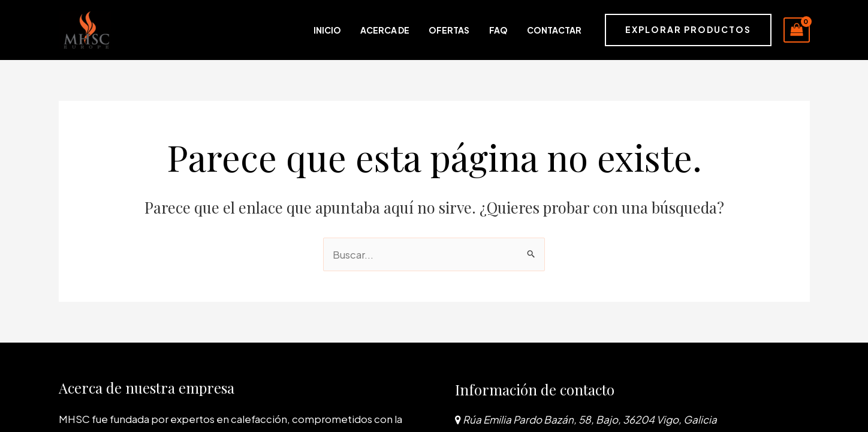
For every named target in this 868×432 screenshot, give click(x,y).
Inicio (365, 30)
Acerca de (414, 30)
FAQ (509, 30)
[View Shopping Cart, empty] (797, 30)
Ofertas (469, 30)
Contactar (555, 30)
